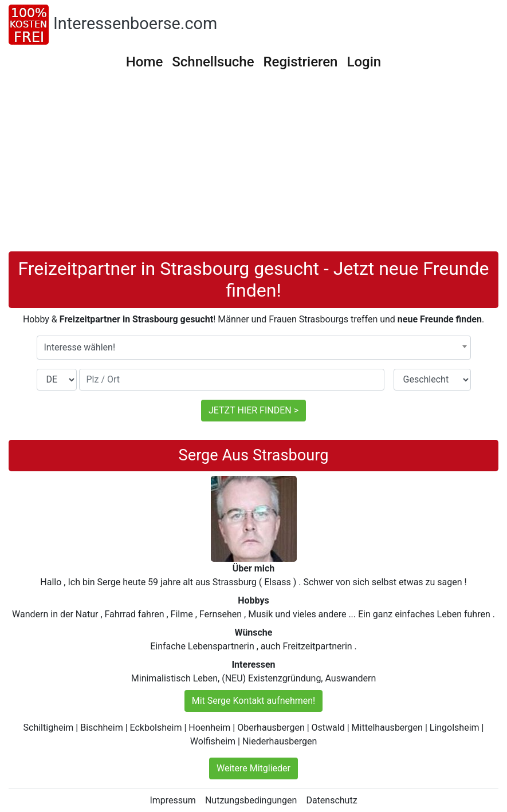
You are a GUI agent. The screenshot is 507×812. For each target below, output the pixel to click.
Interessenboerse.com (135, 23)
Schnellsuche (213, 62)
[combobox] (254, 348)
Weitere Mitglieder (253, 768)
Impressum (173, 800)
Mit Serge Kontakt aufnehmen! (254, 701)
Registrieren (301, 62)
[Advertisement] (253, 165)
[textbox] (254, 348)
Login (364, 62)
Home (144, 62)
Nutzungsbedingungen (251, 800)
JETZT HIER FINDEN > (253, 410)
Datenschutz (331, 800)
